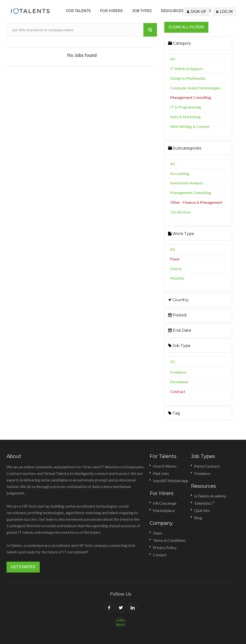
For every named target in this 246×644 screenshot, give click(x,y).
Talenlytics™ (205, 503)
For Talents (78, 11)
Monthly (177, 278)
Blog (198, 518)
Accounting (180, 173)
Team (157, 533)
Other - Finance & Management (196, 202)
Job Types (142, 11)
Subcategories (185, 148)
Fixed (175, 259)
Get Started (23, 567)
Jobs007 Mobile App (171, 481)
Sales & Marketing (185, 117)
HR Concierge (165, 503)
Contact (160, 555)
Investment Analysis (187, 183)
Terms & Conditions (169, 540)
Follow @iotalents (121, 621)
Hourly (176, 269)
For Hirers (111, 11)
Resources (172, 11)
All (172, 59)
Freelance (178, 372)
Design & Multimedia (188, 78)
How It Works (165, 466)
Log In (225, 11)
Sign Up (198, 11)
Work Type (181, 234)
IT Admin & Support (187, 68)
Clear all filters (186, 27)
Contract (178, 391)
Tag (174, 413)
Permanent (179, 382)
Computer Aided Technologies (195, 88)
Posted (177, 315)
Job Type (179, 346)
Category (180, 43)
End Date (180, 330)
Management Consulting (191, 97)
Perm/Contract (207, 466)
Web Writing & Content (190, 126)
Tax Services (180, 212)
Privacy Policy (165, 547)
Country (178, 300)
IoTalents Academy (210, 496)
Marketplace (164, 510)
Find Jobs (161, 473)
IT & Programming (186, 107)
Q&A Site (202, 510)
